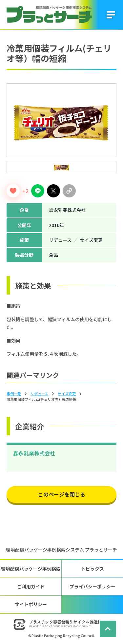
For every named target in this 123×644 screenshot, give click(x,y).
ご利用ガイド (31, 586)
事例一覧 (14, 394)
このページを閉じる (62, 494)
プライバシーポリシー (92, 586)
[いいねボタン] (13, 191)
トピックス (92, 569)
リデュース (39, 394)
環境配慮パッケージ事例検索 (31, 569)
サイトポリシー (31, 604)
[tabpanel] (61, 120)
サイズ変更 (67, 394)
